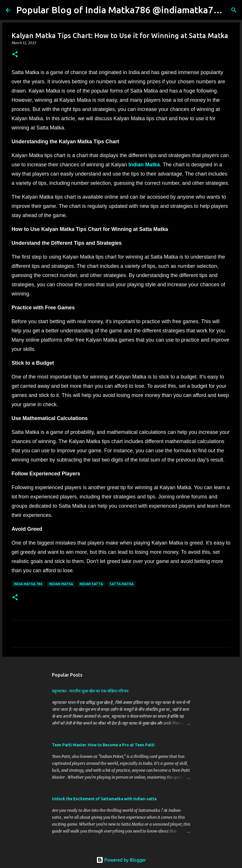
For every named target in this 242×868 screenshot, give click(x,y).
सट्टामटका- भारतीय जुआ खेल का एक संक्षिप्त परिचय (90, 691)
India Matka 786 (28, 584)
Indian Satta (91, 584)
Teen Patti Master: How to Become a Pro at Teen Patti (103, 745)
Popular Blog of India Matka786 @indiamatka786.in (125, 10)
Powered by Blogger (121, 860)
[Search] (234, 10)
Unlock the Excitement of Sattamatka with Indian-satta (104, 799)
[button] (15, 55)
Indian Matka (144, 165)
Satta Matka (122, 584)
